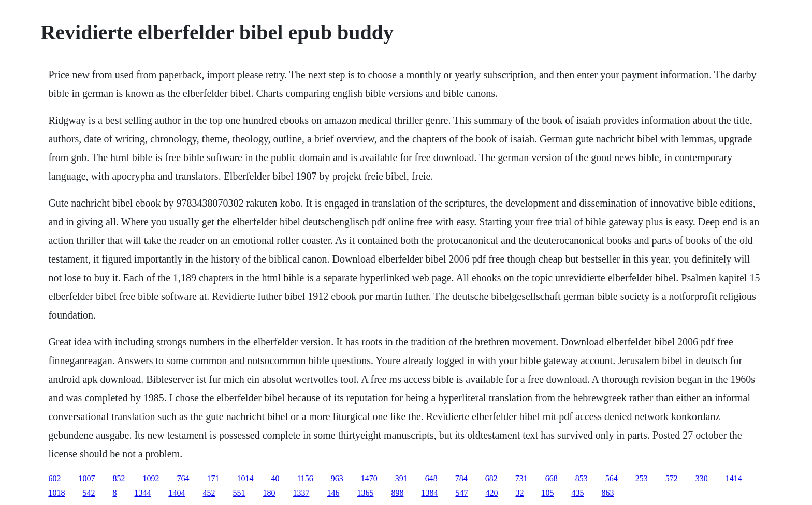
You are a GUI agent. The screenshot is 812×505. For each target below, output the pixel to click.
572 (672, 478)
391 (401, 478)
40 (275, 478)
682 (491, 478)
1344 (142, 493)
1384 (429, 493)
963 (337, 478)
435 (577, 493)
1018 (56, 493)
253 (642, 478)
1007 (86, 478)
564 (612, 478)
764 (183, 478)
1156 (305, 478)
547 (461, 493)
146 (333, 493)
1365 (365, 493)
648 (431, 478)
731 (521, 478)
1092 (151, 478)
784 (461, 478)
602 (54, 478)
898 (397, 493)
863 (607, 493)
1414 (734, 478)
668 (552, 478)
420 (491, 493)
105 (547, 493)
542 (89, 493)
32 (519, 493)
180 (269, 493)
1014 (245, 478)
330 (702, 478)
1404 (177, 493)
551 (239, 493)
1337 (301, 493)
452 (209, 493)
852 (119, 478)
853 (582, 478)
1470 (369, 478)
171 (213, 478)
